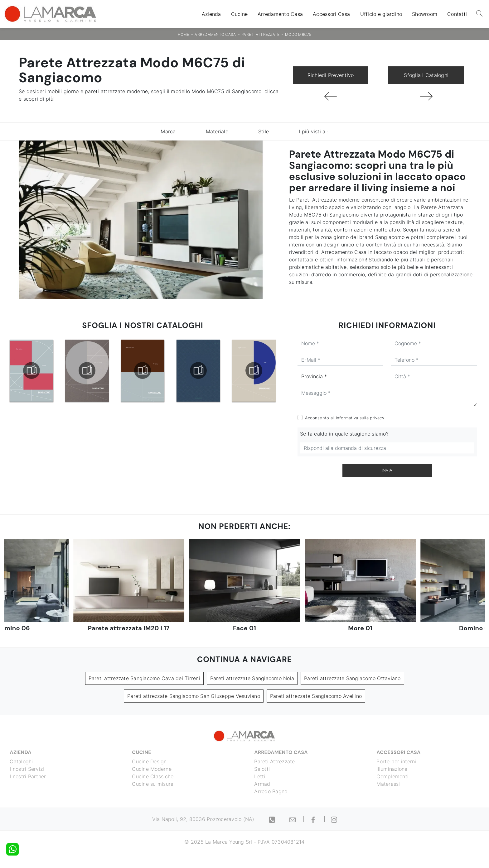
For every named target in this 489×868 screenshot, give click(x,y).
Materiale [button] (217, 131)
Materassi (388, 784)
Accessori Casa (332, 14)
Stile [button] (264, 131)
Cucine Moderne (152, 769)
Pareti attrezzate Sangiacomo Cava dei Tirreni (144, 678)
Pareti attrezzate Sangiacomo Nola (252, 678)
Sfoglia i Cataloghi (426, 75)
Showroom (425, 14)
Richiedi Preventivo (331, 75)
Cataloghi (22, 761)
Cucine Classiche (153, 776)
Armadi (263, 784)
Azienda (211, 14)
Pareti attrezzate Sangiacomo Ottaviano (352, 678)
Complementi (393, 776)
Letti (260, 776)
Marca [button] (168, 131)
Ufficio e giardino (381, 14)
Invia (387, 470)
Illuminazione (392, 769)
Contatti (457, 14)
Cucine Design (150, 761)
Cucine (240, 14)
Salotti (262, 769)
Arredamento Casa (280, 14)
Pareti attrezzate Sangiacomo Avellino (316, 696)
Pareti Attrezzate (260, 34)
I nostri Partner (28, 776)
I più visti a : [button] (314, 131)
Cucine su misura (153, 784)
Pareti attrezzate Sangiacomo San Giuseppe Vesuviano (194, 696)
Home (184, 34)
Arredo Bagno (271, 791)
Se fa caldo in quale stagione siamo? (344, 434)
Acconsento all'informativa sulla (345, 418)
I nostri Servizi (27, 769)
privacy (377, 418)
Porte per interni (397, 761)
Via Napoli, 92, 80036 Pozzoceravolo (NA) (203, 819)
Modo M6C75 (298, 34)
